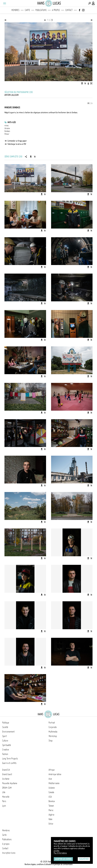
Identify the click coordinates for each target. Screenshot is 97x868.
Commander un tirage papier (17, 141)
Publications (41, 10)
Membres (15, 10)
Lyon (4, 806)
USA (50, 797)
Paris (4, 801)
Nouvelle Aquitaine (10, 783)
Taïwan (51, 806)
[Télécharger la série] (31, 157)
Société (5, 727)
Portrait (52, 723)
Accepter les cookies (63, 859)
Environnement (8, 732)
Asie (50, 779)
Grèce (51, 824)
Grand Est (6, 770)
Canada (51, 792)
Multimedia (53, 732)
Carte (27, 10)
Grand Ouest (7, 774)
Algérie (51, 815)
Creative (6, 750)
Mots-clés (12, 122)
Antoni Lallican (12, 95)
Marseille (6, 797)
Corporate (53, 727)
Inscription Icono (9, 853)
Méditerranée (54, 783)
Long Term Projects (10, 759)
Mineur (7, 134)
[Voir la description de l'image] (88, 83)
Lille (4, 792)
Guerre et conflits (9, 763)
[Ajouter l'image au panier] (85, 83)
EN (92, 103)
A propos (56, 10)
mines (7, 126)
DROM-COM (7, 788)
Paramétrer (84, 859)
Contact (69, 10)
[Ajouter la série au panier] (35, 157)
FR (88, 103)
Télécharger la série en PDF (17, 144)
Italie (50, 819)
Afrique (52, 770)
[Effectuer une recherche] (89, 3)
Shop (51, 741)
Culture (5, 741)
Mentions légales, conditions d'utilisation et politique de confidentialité (49, 864)
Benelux (52, 801)
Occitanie (6, 779)
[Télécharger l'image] (82, 83)
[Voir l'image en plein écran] (91, 83)
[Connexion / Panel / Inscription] (93, 3)
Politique (6, 723)
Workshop (53, 736)
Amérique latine (55, 774)
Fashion (5, 754)
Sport (4, 736)
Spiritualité (7, 745)
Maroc (51, 810)
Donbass (7, 131)
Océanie (52, 788)
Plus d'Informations (60, 853)
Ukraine (7, 128)
